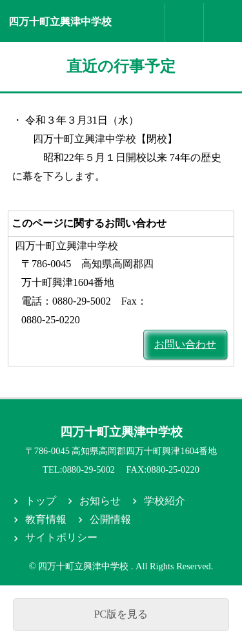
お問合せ (185, 23)
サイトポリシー (61, 537)
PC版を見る (121, 614)
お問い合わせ (185, 344)
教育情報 (46, 519)
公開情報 (110, 519)
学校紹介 (165, 501)
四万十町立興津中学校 (60, 22)
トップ (41, 501)
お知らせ (100, 501)
